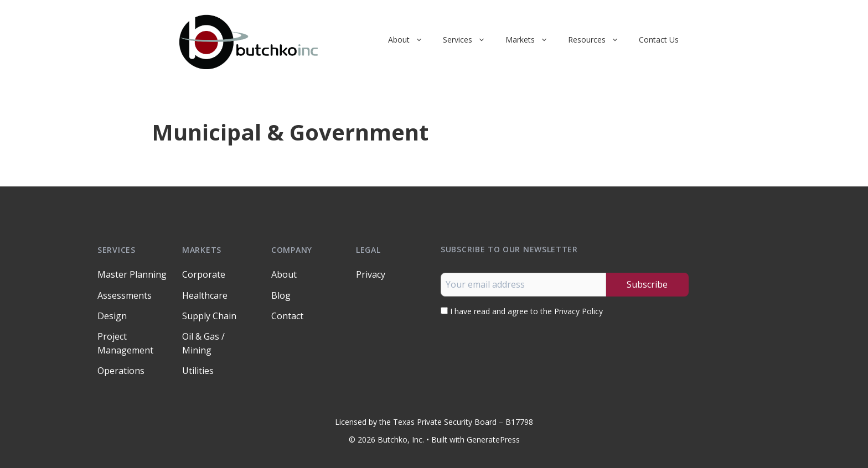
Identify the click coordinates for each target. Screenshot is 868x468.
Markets (532, 40)
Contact (287, 316)
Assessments (125, 295)
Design (112, 316)
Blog (281, 295)
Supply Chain (209, 316)
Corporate (204, 274)
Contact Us (659, 40)
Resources (598, 40)
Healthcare (205, 295)
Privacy (371, 274)
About (410, 40)
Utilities (198, 371)
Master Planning (132, 274)
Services (469, 40)
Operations (121, 371)
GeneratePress (493, 440)
